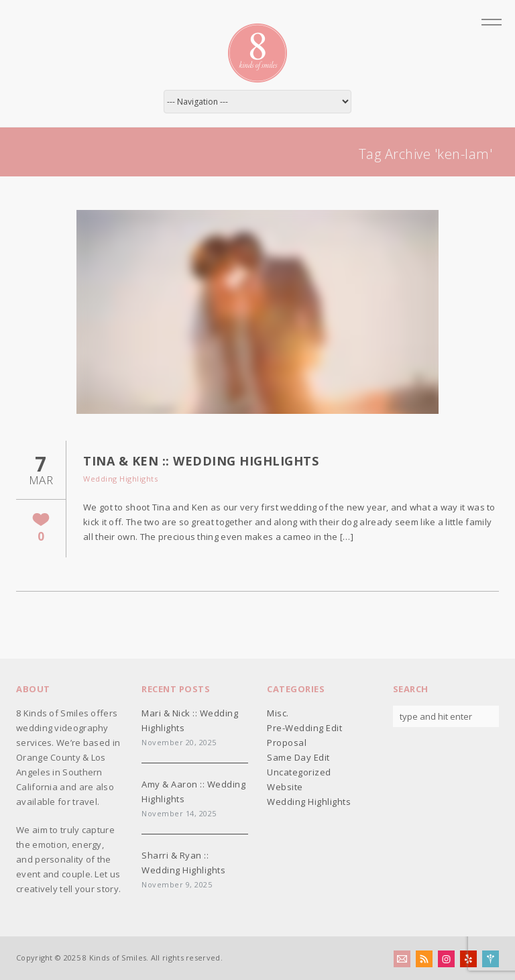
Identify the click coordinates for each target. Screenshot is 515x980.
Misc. (278, 713)
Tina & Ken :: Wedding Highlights (201, 461)
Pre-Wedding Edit (304, 728)
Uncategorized (299, 772)
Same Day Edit (298, 757)
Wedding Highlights (120, 479)
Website (285, 787)
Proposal (287, 743)
